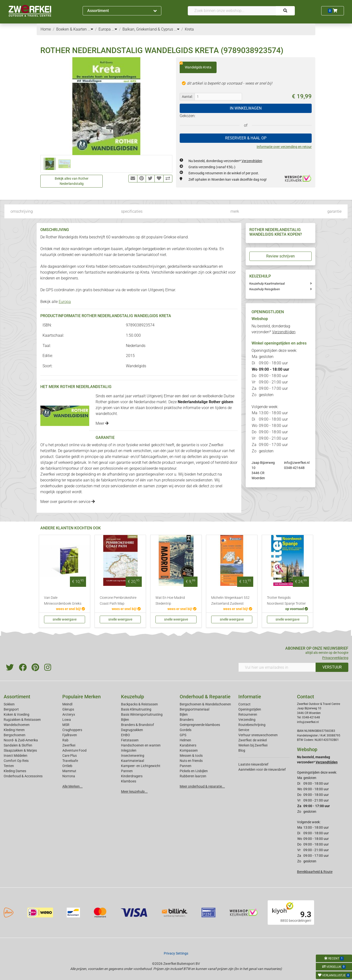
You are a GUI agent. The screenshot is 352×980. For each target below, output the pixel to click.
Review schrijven (280, 256)
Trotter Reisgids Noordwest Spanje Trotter (286, 601)
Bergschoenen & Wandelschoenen (205, 704)
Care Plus (70, 756)
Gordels (186, 730)
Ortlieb (67, 766)
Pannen (186, 766)
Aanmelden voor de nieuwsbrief (262, 769)
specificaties (132, 211)
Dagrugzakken (132, 730)
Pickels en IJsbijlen (194, 771)
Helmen (185, 740)
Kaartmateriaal (132, 761)
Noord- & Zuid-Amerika (21, 740)
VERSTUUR (332, 667)
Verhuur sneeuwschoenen (258, 735)
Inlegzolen (129, 750)
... (90, 29)
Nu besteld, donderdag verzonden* (225, 161)
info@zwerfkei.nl (297, 463)
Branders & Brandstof (137, 725)
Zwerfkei (69, 745)
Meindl (67, 704)
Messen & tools (191, 756)
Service (244, 730)
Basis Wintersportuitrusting (142, 714)
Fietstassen (130, 740)
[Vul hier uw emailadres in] (277, 667)
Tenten (9, 766)
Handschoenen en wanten (141, 745)
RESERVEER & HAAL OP (246, 138)
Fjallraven (70, 735)
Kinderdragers (132, 776)
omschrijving (22, 211)
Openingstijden (250, 709)
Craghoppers (72, 730)
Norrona (69, 776)
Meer (102, 423)
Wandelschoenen (17, 725)
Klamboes (129, 781)
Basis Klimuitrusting (136, 709)
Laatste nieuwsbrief (253, 764)
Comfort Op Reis (16, 761)
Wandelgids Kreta (196, 66)
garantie (334, 211)
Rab (65, 740)
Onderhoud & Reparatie (205, 697)
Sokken (9, 704)
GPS (183, 735)
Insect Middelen (16, 756)
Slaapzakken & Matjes (20, 750)
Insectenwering (133, 756)
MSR (66, 725)
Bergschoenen (15, 735)
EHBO (126, 735)
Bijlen (125, 720)
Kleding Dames (15, 771)
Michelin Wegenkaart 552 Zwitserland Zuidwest (230, 601)
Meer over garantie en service (68, 502)
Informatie (250, 697)
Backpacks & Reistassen (139, 704)
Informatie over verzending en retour (284, 147)
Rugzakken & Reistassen (22, 720)
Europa (65, 302)
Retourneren (248, 714)
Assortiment (122, 11)
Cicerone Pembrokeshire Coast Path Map (118, 601)
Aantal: (187, 97)
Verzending (247, 720)
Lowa (67, 720)
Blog (242, 750)
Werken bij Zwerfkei (253, 745)
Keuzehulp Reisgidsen (265, 289)
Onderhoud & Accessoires (23, 776)
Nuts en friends (191, 761)
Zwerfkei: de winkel (253, 740)
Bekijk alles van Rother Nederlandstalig (72, 181)
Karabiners (188, 745)
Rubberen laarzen (193, 776)
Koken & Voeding (16, 714)
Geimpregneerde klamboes (200, 725)
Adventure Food (74, 750)
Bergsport (11, 709)
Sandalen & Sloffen (18, 745)
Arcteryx (69, 714)
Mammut (69, 771)
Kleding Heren (14, 730)
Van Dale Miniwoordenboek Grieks (63, 601)
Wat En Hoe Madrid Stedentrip (170, 601)
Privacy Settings (176, 953)
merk (235, 211)
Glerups (68, 709)
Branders (187, 720)
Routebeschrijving (252, 725)
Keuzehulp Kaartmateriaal (267, 284)
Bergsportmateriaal (194, 709)
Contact (244, 704)
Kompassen (189, 750)
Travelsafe (70, 761)
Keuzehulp (132, 697)
